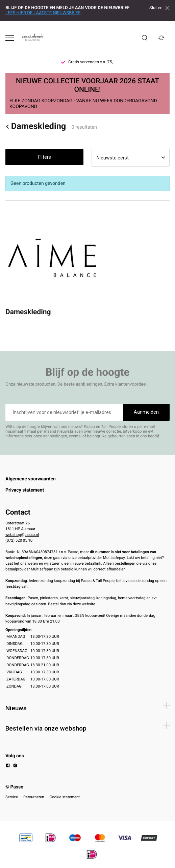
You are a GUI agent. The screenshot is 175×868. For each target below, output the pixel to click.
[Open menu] (10, 38)
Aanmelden (146, 412)
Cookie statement (65, 797)
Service (12, 797)
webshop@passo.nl (22, 535)
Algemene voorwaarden (31, 479)
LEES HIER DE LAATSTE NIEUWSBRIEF (43, 13)
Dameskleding (36, 126)
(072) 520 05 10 (19, 540)
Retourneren (34, 797)
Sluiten (159, 8)
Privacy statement (25, 490)
